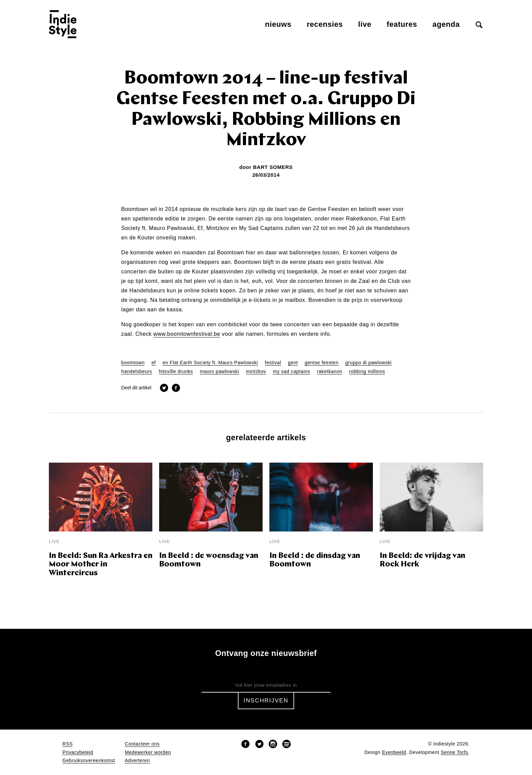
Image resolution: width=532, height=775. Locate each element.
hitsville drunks (176, 372)
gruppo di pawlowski (369, 363)
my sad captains (291, 372)
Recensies (325, 24)
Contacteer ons (142, 744)
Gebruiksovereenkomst (89, 761)
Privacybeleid (78, 752)
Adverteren (137, 761)
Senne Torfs (454, 752)
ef (154, 363)
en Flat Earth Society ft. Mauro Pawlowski (210, 363)
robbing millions (367, 372)
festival (273, 363)
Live (365, 24)
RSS (68, 744)
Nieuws (278, 24)
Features (402, 24)
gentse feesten (322, 363)
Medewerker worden (148, 752)
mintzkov (256, 372)
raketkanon (330, 372)
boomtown (133, 363)
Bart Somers (273, 167)
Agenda (446, 24)
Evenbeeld (394, 752)
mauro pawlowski (220, 372)
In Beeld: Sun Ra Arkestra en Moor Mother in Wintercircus (101, 565)
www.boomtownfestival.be (187, 334)
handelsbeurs (137, 372)
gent (293, 363)
